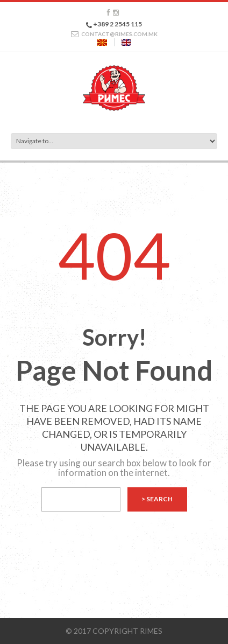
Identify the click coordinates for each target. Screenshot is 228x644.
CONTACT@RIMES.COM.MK (119, 34)
